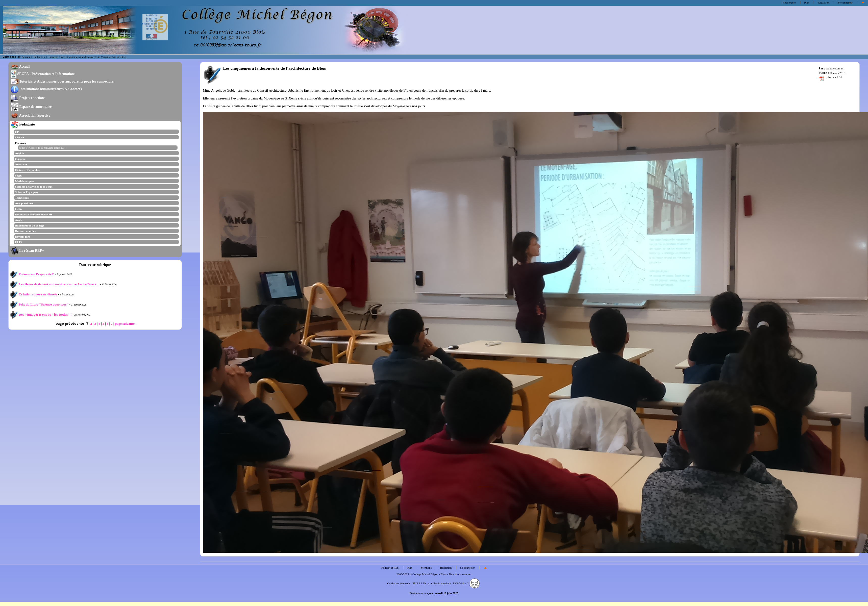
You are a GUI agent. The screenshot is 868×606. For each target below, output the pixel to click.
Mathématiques (25, 181)
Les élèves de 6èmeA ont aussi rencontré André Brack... (54, 284)
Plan (807, 3)
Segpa (19, 175)
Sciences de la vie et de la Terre (34, 187)
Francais (53, 57)
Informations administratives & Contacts (46, 89)
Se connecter (845, 3)
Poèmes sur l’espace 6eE (32, 274)
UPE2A (20, 137)
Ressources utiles (25, 231)
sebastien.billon (834, 68)
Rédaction (824, 3)
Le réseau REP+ (27, 250)
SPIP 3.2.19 (419, 583)
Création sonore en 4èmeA (33, 294)
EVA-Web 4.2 (466, 583)
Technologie (22, 198)
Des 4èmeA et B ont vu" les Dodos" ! (41, 314)
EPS (18, 132)
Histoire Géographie (28, 170)
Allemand (21, 164)
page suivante (125, 324)
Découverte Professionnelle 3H (34, 214)
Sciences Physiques (27, 192)
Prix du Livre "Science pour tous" (39, 304)
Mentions (426, 568)
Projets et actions (28, 98)
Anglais (20, 153)
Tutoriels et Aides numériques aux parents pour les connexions (62, 81)
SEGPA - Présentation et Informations (43, 74)
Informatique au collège (30, 225)
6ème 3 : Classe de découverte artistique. (42, 148)
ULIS (18, 242)
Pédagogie (40, 57)
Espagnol (21, 159)
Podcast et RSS (390, 568)
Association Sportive (31, 115)
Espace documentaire (31, 107)
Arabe (19, 220)
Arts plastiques (24, 203)
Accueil (26, 57)
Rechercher (789, 3)
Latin (18, 209)
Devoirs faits (23, 237)
